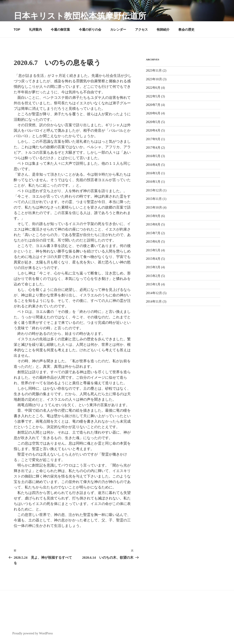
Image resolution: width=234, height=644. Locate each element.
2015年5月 (153, 250)
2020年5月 (153, 122)
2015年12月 (154, 190)
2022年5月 (153, 96)
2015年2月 (153, 276)
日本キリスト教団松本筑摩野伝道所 (80, 16)
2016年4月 (153, 165)
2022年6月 (153, 88)
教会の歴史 (186, 30)
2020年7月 (153, 105)
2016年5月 (153, 156)
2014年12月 (154, 293)
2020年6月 (153, 113)
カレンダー (118, 30)
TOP (17, 30)
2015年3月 (153, 267)
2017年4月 (153, 148)
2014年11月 (154, 302)
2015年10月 (154, 208)
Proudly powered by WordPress (33, 633)
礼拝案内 (35, 30)
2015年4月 (153, 259)
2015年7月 (153, 233)
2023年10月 (154, 79)
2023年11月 (154, 71)
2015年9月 (153, 216)
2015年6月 (153, 242)
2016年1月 (153, 182)
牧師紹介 (163, 30)
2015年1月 (153, 284)
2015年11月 (154, 199)
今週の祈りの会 (90, 30)
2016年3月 (153, 173)
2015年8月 (153, 224)
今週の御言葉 (60, 30)
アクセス (141, 30)
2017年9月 (153, 139)
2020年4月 (153, 130)
